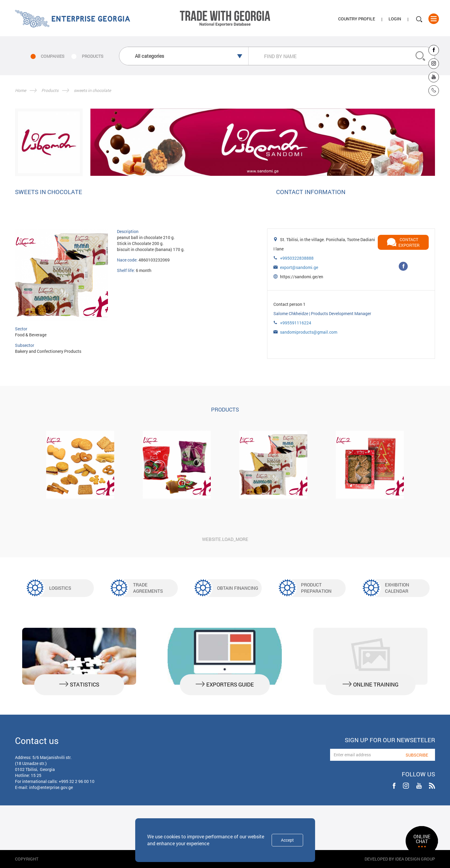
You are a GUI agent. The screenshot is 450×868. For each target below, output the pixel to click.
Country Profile (357, 19)
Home (21, 90)
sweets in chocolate (92, 90)
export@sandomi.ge (299, 267)
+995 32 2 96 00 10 (77, 781)
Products (50, 90)
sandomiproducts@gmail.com (309, 332)
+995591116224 (296, 323)
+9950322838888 (297, 258)
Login (395, 19)
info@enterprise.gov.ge (51, 787)
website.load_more (225, 539)
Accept (287, 840)
